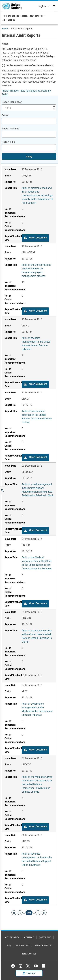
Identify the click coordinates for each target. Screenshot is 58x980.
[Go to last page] (44, 913)
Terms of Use (29, 954)
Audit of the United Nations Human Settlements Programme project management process (36, 270)
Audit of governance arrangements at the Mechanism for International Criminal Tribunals (37, 709)
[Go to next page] (38, 913)
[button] (35, 238)
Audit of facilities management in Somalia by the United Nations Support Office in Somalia (37, 859)
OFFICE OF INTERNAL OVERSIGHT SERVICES (24, 18)
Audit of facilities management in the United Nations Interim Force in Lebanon (36, 343)
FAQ (9, 945)
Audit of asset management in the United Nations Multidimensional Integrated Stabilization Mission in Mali (37, 490)
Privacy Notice (43, 945)
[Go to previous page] (20, 913)
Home (5, 29)
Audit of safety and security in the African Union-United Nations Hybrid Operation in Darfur (37, 636)
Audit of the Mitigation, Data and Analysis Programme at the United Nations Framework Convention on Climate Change (37, 784)
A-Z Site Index (12, 937)
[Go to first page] (14, 913)
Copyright (45, 937)
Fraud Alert (23, 945)
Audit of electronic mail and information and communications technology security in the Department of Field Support (37, 195)
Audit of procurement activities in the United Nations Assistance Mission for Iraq (37, 417)
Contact (29, 937)
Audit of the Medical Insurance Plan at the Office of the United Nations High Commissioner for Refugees (37, 563)
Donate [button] (29, 973)
